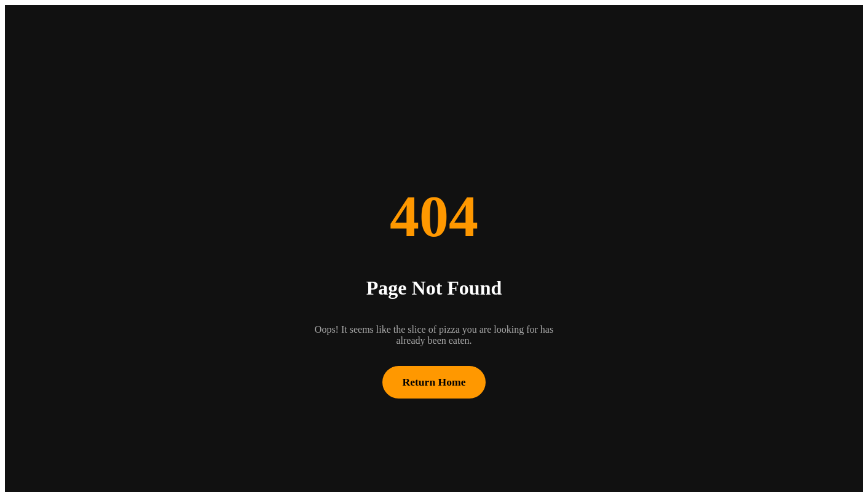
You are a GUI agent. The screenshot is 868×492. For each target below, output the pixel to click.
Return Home (434, 382)
